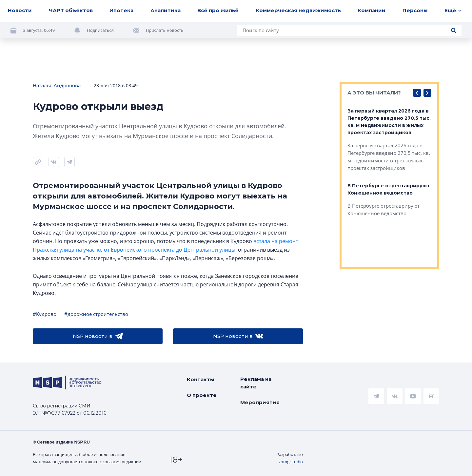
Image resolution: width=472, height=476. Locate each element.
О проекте (202, 395)
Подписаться (100, 30)
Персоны (415, 10)
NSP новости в (98, 336)
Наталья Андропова (57, 85)
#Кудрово (45, 314)
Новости (20, 10)
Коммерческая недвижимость (298, 10)
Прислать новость (165, 30)
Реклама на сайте (256, 383)
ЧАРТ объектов (71, 10)
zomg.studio (291, 462)
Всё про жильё (218, 10)
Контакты (201, 379)
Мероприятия (260, 402)
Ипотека (121, 10)
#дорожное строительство (96, 314)
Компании (372, 10)
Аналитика (166, 10)
